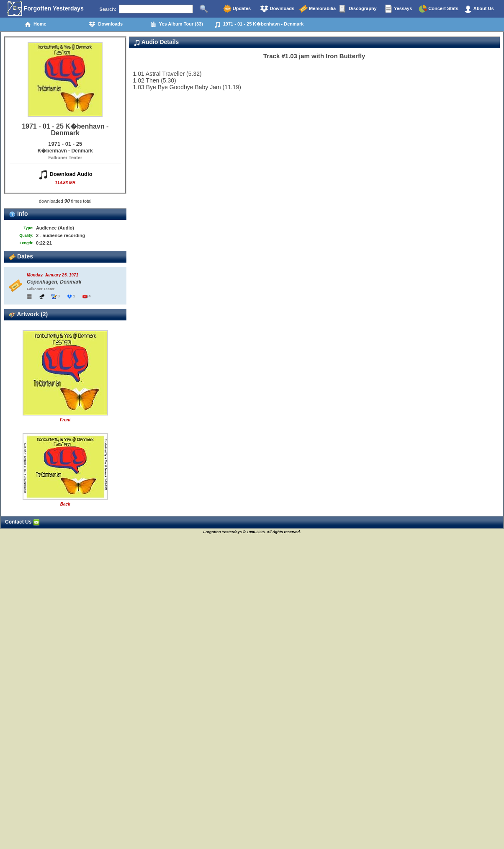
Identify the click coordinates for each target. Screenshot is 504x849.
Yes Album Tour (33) (176, 24)
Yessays (398, 9)
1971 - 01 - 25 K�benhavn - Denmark (259, 25)
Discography (358, 9)
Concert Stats (438, 9)
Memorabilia (318, 9)
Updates (237, 9)
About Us (479, 9)
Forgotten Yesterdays (45, 9)
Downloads (277, 9)
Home (35, 24)
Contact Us (22, 522)
